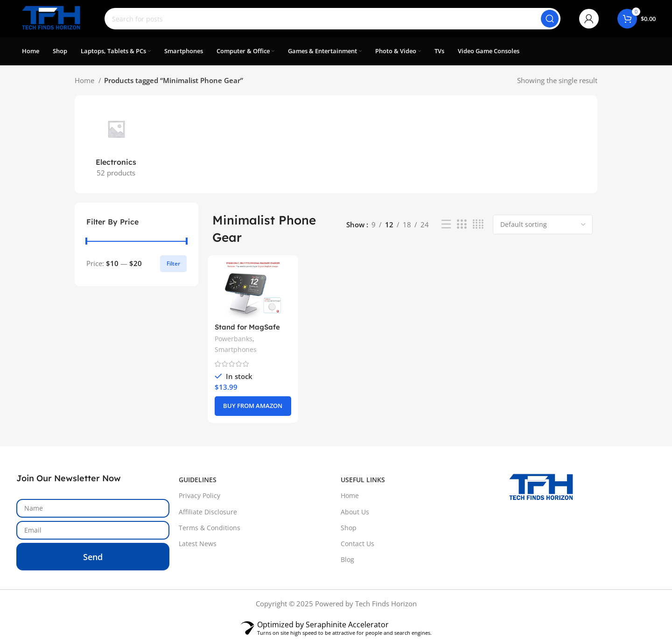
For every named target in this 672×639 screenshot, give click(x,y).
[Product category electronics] (116, 144)
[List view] (446, 224)
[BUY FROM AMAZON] (253, 406)
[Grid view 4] (478, 224)
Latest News (198, 544)
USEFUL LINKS (363, 480)
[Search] (332, 19)
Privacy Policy (199, 495)
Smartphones (236, 349)
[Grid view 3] (462, 224)
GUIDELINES (198, 480)
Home (85, 80)
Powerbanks (234, 339)
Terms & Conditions (210, 528)
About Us (355, 512)
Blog (347, 559)
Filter (173, 263)
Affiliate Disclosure (208, 512)
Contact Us (357, 544)
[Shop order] (543, 225)
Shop (349, 528)
